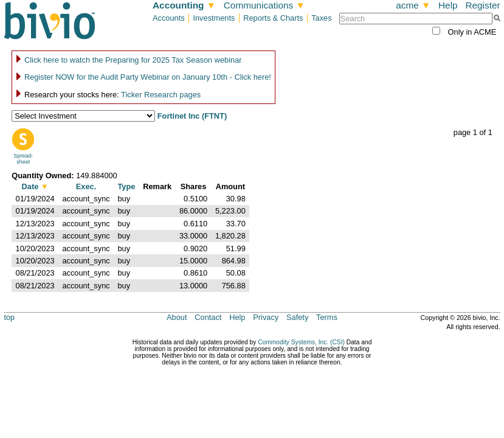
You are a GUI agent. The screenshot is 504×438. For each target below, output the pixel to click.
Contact (208, 317)
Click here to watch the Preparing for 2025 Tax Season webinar (133, 60)
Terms (327, 317)
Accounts (169, 18)
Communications (264, 5)
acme (413, 5)
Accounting (184, 5)
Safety (297, 317)
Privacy (266, 317)
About (177, 317)
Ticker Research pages (161, 95)
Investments (214, 18)
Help (448, 5)
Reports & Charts (273, 18)
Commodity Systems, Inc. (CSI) (301, 342)
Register (482, 5)
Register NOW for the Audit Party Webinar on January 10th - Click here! (148, 77)
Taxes (321, 18)
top (9, 317)
